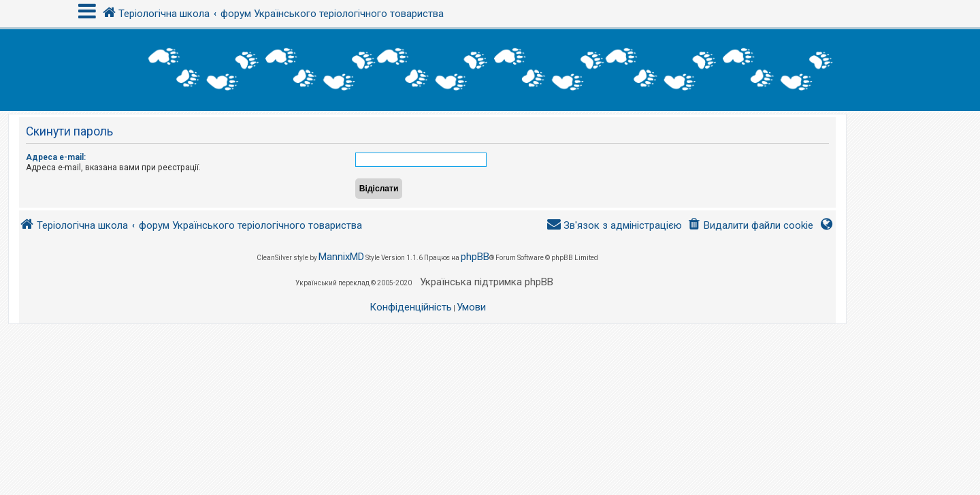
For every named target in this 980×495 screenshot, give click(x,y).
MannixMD (341, 257)
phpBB (475, 257)
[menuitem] (750, 226)
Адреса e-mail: (56, 157)
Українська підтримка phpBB (487, 282)
